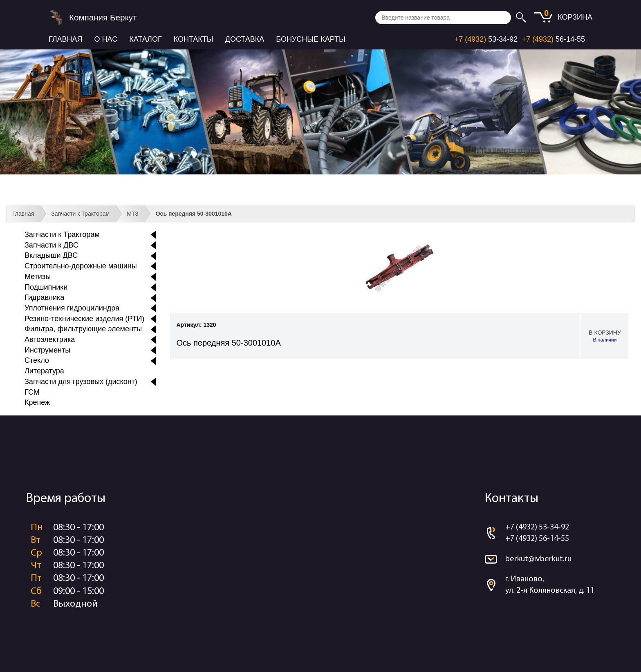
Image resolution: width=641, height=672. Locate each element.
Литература (44, 371)
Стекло (37, 360)
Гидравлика (44, 297)
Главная (66, 39)
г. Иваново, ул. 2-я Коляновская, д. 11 (550, 585)
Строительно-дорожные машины (81, 266)
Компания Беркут (103, 17)
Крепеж (37, 402)
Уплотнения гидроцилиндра (72, 308)
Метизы (38, 277)
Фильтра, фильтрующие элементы (83, 329)
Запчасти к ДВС (52, 245)
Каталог (145, 39)
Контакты (194, 39)
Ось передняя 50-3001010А (194, 214)
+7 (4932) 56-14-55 (537, 539)
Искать (522, 18)
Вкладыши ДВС (51, 255)
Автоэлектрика (50, 339)
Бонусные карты (311, 39)
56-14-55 (553, 39)
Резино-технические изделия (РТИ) (84, 319)
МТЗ (133, 214)
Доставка (245, 39)
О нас (106, 39)
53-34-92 (486, 39)
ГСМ (32, 392)
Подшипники (46, 287)
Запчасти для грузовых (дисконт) (81, 382)
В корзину (605, 336)
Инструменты (47, 350)
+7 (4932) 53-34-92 (537, 527)
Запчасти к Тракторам (80, 214)
